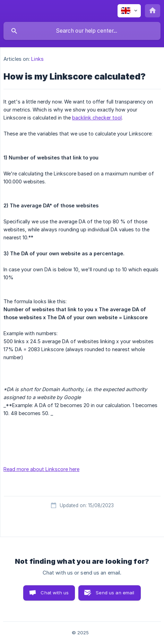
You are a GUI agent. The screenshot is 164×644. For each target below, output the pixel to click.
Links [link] (37, 59)
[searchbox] (82, 31)
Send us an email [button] (115, 593)
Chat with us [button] (55, 593)
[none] (129, 11)
